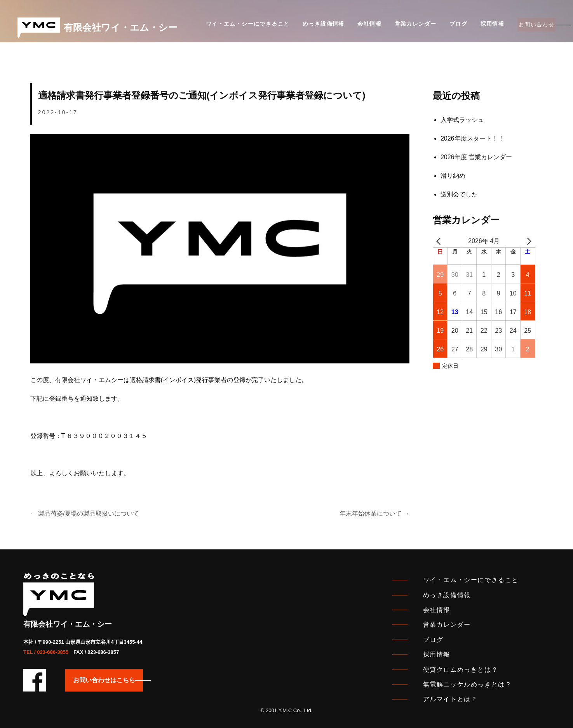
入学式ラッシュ (462, 120)
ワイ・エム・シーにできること (248, 27)
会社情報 (362, 27)
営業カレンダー (405, 27)
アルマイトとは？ (450, 699)
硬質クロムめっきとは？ (461, 670)
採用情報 (475, 27)
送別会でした (459, 194)
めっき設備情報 (320, 27)
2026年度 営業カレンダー (476, 157)
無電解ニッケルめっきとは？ (468, 684)
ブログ (444, 27)
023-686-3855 (53, 652)
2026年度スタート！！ (472, 138)
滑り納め (453, 176)
